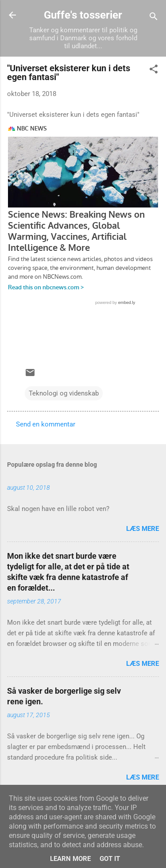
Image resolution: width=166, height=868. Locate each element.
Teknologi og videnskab (64, 393)
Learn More (70, 859)
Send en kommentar (46, 424)
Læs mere (143, 529)
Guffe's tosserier (83, 15)
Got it (110, 859)
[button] (154, 71)
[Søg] (154, 18)
